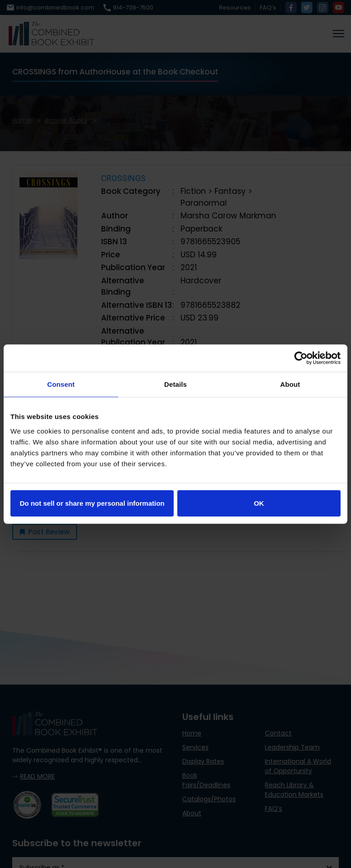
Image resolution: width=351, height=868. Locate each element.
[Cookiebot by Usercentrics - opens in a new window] (301, 358)
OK (259, 503)
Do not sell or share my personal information (92, 503)
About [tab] (290, 384)
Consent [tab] (61, 384)
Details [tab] (175, 384)
